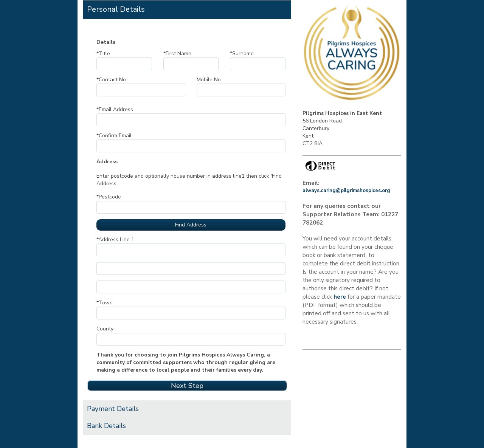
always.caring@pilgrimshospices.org (346, 191)
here (340, 297)
